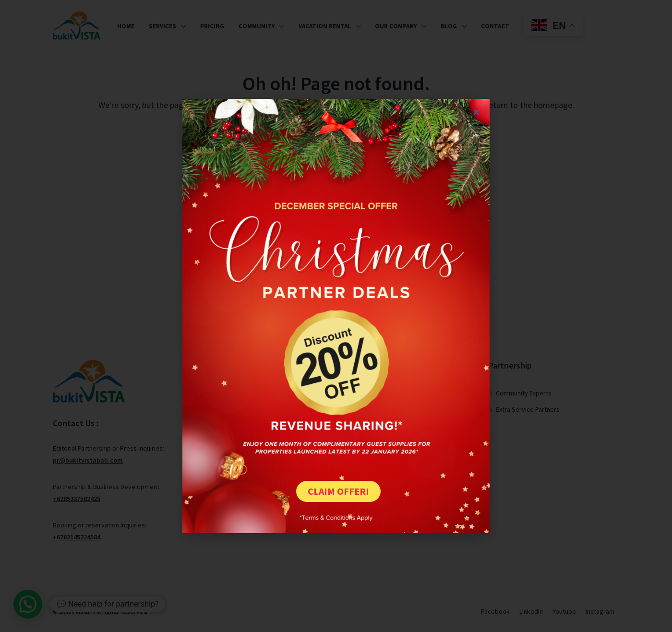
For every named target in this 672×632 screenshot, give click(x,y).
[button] (476, 112)
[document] (336, 316)
